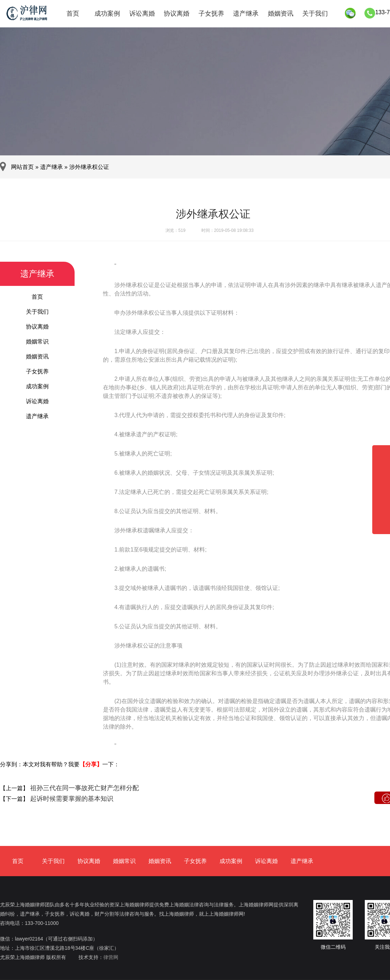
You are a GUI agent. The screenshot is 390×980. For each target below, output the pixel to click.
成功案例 (107, 14)
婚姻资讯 (281, 14)
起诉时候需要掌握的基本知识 (71, 799)
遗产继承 (246, 14)
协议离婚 (177, 14)
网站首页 (22, 167)
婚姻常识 (37, 342)
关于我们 (315, 14)
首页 (73, 14)
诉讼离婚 (142, 14)
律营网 (111, 957)
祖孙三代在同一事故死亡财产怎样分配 (84, 788)
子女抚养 (211, 14)
